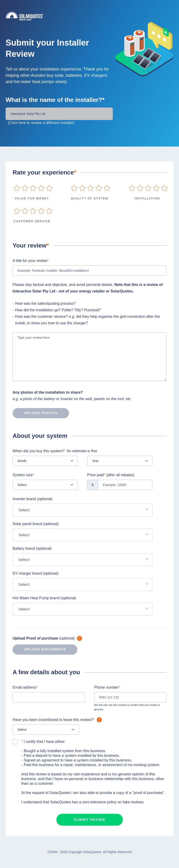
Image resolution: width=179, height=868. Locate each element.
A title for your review (31, 261)
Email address (25, 687)
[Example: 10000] (120, 485)
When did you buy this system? (55, 451)
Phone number (107, 687)
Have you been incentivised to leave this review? (58, 720)
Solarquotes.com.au (89, 16)
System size (23, 475)
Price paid (111, 475)
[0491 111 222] (130, 697)
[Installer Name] (59, 114)
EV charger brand (36, 573)
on (17, 188)
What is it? (79, 638)
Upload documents (39, 650)
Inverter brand (33, 499)
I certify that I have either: (43, 742)
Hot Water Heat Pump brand (44, 598)
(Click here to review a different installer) (41, 123)
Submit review (90, 820)
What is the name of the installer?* (55, 100)
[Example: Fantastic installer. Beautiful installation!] (89, 271)
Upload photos (35, 413)
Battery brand (32, 548)
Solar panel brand (36, 524)
